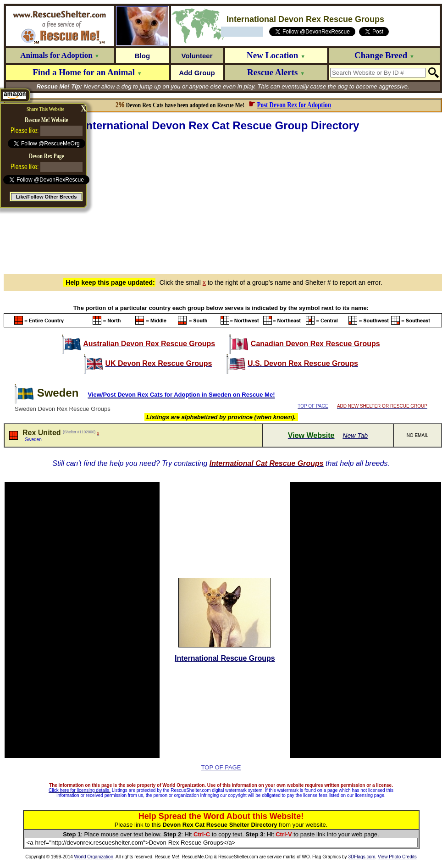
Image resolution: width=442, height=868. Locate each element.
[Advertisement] (223, 201)
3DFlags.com (362, 857)
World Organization (94, 857)
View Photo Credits (397, 857)
